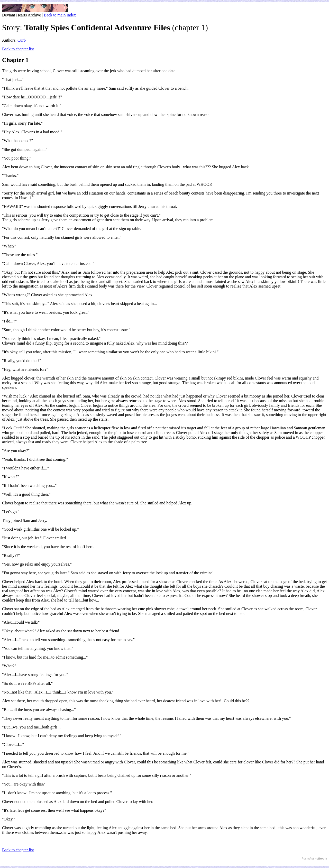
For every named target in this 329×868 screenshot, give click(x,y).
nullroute (321, 858)
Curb (22, 40)
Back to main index (60, 15)
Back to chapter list (18, 49)
